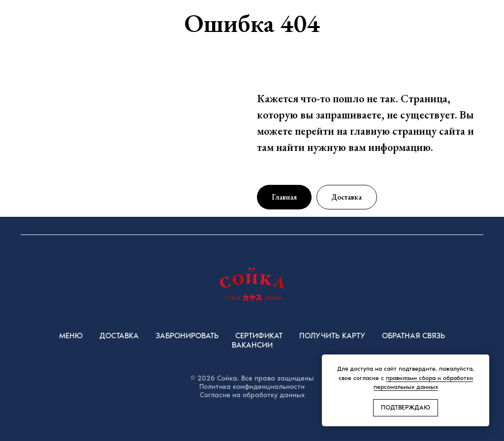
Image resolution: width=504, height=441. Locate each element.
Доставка (119, 336)
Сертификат (259, 336)
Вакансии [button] (252, 345)
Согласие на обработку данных (252, 395)
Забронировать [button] (187, 336)
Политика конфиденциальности (252, 387)
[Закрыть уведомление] (482, 362)
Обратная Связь (413, 336)
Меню (71, 336)
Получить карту (332, 336)
